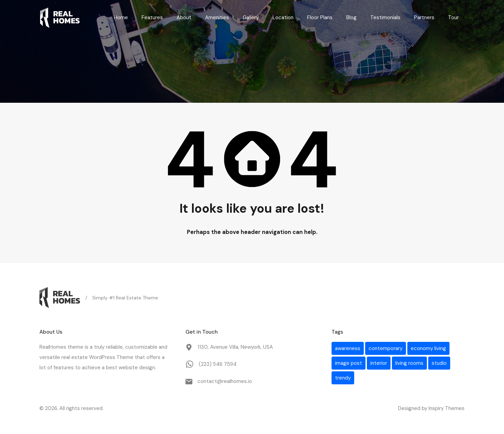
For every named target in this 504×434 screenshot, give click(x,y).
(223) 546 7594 (218, 364)
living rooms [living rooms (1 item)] (409, 363)
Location (283, 17)
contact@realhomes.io (225, 381)
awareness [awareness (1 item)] (348, 348)
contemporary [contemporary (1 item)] (386, 348)
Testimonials (385, 17)
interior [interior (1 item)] (379, 363)
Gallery (251, 17)
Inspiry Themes (447, 408)
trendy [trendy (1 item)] (343, 378)
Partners (424, 17)
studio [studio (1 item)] (439, 363)
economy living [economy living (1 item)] (428, 348)
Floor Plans (320, 17)
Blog (351, 17)
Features (152, 17)
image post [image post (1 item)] (349, 363)
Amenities (217, 17)
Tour (453, 17)
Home (121, 17)
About (184, 17)
